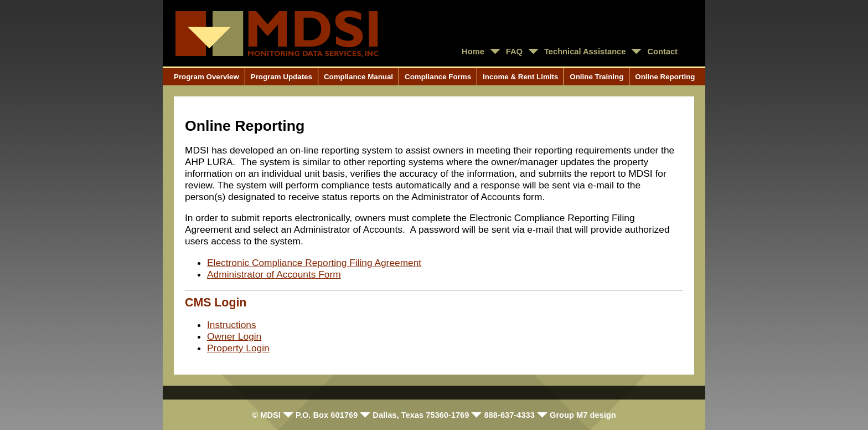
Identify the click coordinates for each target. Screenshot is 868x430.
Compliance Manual (358, 77)
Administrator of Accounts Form (274, 274)
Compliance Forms (438, 77)
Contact (662, 52)
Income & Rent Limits (520, 77)
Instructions (232, 325)
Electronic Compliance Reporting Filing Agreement (314, 263)
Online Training (596, 77)
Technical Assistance (585, 52)
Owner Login (234, 336)
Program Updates (281, 77)
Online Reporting (665, 77)
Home (473, 52)
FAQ (514, 52)
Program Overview (206, 77)
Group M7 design (583, 415)
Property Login (238, 348)
